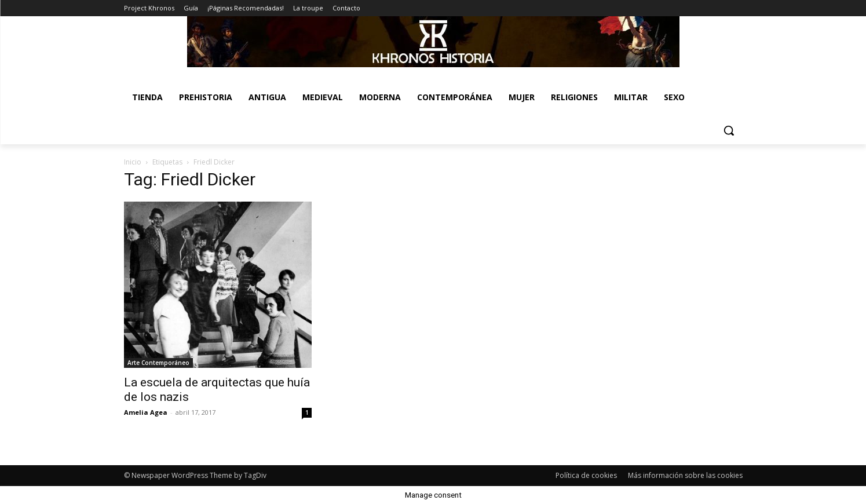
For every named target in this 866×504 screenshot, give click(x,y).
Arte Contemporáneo (158, 363)
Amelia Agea (146, 412)
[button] (729, 130)
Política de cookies (586, 475)
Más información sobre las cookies (685, 475)
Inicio (133, 162)
